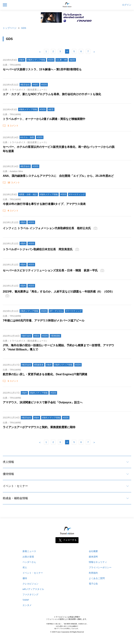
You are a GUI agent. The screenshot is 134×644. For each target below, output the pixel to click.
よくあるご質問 (97, 578)
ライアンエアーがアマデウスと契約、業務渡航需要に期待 (39, 427)
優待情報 (8, 474)
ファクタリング (30, 595)
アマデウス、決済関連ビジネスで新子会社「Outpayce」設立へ (43, 402)
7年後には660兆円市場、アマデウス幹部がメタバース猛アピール (44, 321)
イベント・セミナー (15, 486)
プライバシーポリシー (100, 567)
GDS (24, 28)
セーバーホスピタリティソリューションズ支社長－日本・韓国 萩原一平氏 (50, 270)
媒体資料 (93, 557)
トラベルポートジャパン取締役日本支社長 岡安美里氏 (38, 249)
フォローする (70, 540)
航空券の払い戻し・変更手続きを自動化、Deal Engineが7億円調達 (45, 374)
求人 (25, 567)
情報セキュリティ (98, 562)
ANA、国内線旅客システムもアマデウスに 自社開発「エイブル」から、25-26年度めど (58, 176)
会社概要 (93, 551)
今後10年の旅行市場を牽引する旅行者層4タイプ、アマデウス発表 (44, 204)
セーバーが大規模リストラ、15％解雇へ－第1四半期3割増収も (42, 69)
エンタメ (27, 605)
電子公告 (93, 584)
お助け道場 (28, 557)
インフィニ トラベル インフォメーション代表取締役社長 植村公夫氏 (47, 228)
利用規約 (93, 573)
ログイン (127, 5)
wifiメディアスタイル (33, 589)
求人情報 (8, 462)
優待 (25, 578)
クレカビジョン (30, 584)
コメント (13, 126)
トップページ (10, 28)
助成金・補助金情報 (15, 498)
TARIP (26, 600)
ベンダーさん (29, 562)
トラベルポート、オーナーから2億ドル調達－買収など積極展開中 (44, 119)
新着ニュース (29, 551)
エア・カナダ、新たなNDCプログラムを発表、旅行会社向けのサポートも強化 (52, 94)
